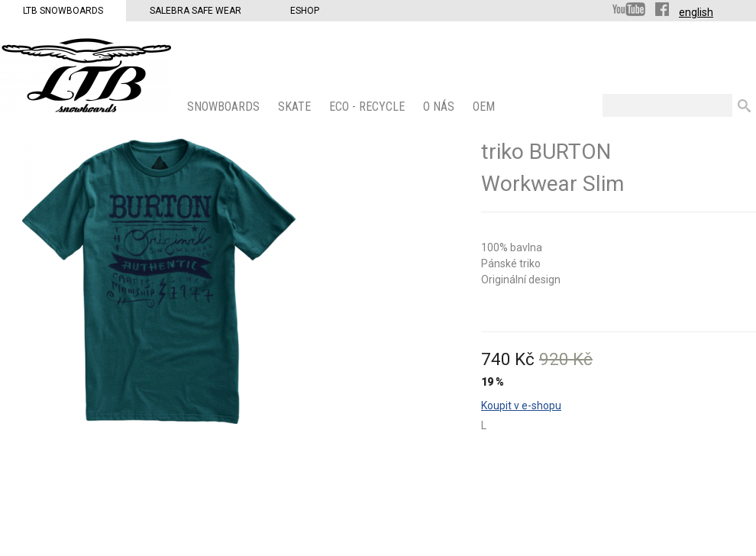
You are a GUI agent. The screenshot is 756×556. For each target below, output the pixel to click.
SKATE (296, 107)
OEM (485, 107)
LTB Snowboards (63, 11)
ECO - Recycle (368, 107)
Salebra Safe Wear (195, 11)
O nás (440, 107)
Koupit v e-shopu (521, 406)
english (696, 12)
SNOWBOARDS (225, 107)
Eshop (305, 11)
